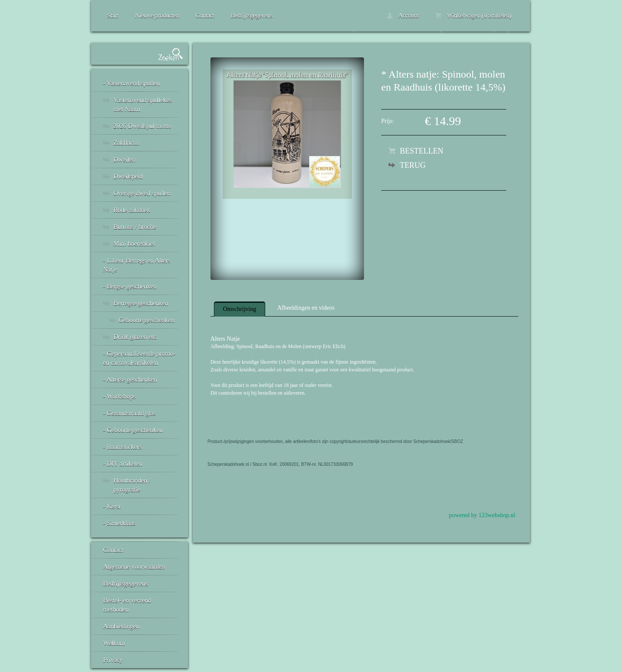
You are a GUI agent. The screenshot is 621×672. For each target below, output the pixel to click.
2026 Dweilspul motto (142, 126)
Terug (413, 165)
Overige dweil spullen (142, 193)
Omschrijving (240, 309)
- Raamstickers (122, 447)
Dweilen (124, 160)
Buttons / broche (135, 227)
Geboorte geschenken (147, 320)
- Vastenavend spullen (131, 83)
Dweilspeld (128, 176)
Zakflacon (127, 143)
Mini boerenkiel (134, 244)
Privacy (113, 660)
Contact (205, 16)
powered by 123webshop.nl (482, 515)
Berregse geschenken (141, 303)
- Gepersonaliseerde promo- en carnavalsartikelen (139, 358)
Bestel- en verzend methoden (127, 605)
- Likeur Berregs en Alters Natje (137, 265)
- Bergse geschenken (130, 286)
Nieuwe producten (157, 16)
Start (113, 16)
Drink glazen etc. (136, 337)
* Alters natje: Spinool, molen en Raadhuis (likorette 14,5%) (383, 28)
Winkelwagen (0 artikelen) (473, 16)
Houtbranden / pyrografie (132, 485)
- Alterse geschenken (130, 380)
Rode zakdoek (132, 210)
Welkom (114, 643)
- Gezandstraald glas (129, 413)
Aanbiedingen (121, 626)
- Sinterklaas (119, 523)
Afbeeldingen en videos (306, 308)
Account (403, 16)
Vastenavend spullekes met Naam (143, 105)
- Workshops (119, 396)
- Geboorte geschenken (133, 430)
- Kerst (112, 506)
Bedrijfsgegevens (252, 16)
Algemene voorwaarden (134, 567)
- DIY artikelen (123, 464)
